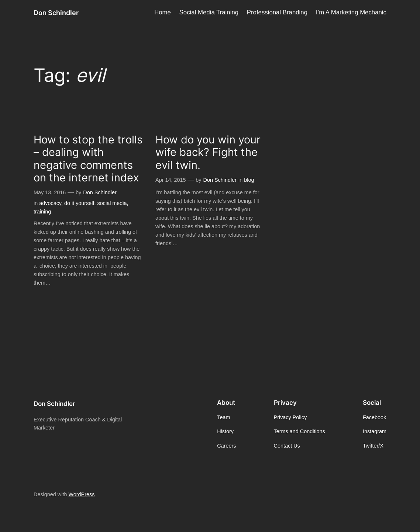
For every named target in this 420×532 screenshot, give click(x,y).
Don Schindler (56, 13)
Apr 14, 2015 (171, 180)
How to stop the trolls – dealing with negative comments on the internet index (88, 159)
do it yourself (79, 203)
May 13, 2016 (50, 192)
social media (112, 203)
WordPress (81, 494)
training (42, 212)
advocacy (50, 203)
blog (249, 180)
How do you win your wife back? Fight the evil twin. (208, 152)
